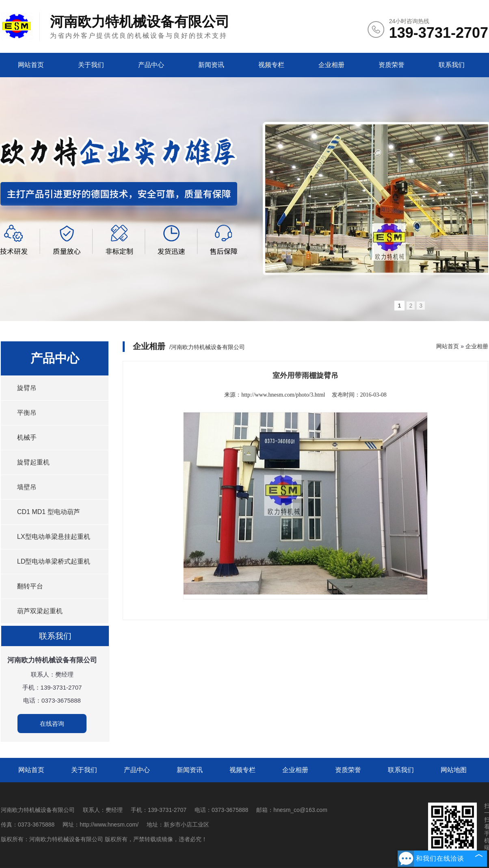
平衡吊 (27, 413)
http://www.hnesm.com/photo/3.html (283, 395)
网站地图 (454, 770)
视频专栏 (271, 65)
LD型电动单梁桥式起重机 (54, 561)
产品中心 (151, 65)
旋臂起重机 (33, 462)
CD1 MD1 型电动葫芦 (49, 512)
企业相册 (331, 65)
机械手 (27, 437)
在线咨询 (52, 724)
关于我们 (91, 65)
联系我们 (452, 65)
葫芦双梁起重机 (40, 611)
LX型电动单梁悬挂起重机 (54, 537)
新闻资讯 (211, 65)
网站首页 (31, 65)
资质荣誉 (392, 65)
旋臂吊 (27, 388)
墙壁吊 (27, 487)
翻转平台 (30, 586)
